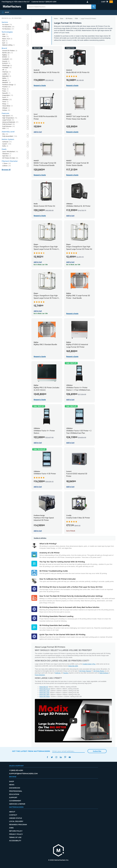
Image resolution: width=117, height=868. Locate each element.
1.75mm (7, 164)
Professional (16, 791)
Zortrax (6, 110)
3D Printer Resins (99, 671)
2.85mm (7, 166)
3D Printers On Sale (10, 158)
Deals (4, 149)
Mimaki (6, 81)
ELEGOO (6, 63)
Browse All (6, 170)
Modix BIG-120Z (44, 693)
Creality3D (7, 59)
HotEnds (58, 673)
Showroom (15, 788)
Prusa (5, 89)
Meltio (6, 78)
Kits (5, 134)
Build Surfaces (104, 673)
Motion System (8, 139)
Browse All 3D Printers (12, 18)
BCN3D (6, 57)
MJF (5, 43)
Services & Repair (17, 804)
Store (62, 19)
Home (56, 19)
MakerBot (7, 76)
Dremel (6, 61)
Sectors (5, 22)
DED (5, 34)
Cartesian (7, 142)
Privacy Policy (16, 834)
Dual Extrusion (9, 126)
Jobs (11, 828)
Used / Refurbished (10, 152)
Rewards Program (18, 825)
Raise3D (6, 93)
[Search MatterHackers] (94, 7)
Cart (107, 2)
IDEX (6, 129)
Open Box (7, 156)
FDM (76, 19)
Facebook (47, 757)
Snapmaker (8, 95)
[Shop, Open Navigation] (5, 12)
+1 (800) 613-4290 (50, 2)
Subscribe (97, 751)
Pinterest (65, 757)
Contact (13, 815)
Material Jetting (9, 45)
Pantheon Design (9, 85)
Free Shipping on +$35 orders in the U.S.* (16, 2)
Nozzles (66, 673)
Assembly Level (8, 132)
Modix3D (7, 83)
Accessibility (15, 841)
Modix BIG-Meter (45, 697)
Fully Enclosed (9, 124)
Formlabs (7, 68)
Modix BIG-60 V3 (45, 689)
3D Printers (69, 19)
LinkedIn (61, 757)
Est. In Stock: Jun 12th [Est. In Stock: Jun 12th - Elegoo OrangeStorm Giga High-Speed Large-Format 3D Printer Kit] (73, 265)
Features (5, 113)
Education (14, 794)
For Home (7, 25)
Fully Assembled (10, 136)
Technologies (7, 32)
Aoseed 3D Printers (10, 51)
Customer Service (38, 2)
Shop (12, 781)
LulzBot (6, 74)
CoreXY (7, 144)
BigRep (6, 55)
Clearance (7, 154)
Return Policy (16, 831)
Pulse (5, 91)
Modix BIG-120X (44, 691)
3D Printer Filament (85, 671)
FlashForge (7, 66)
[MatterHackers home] (12, 7)
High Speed (8, 116)
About (12, 812)
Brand (4, 48)
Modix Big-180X (73, 666)
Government (15, 801)
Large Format (8, 120)
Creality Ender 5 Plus (89, 664)
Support (13, 798)
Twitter (52, 757)
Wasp (5, 104)
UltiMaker (7, 100)
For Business (8, 29)
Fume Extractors (40, 675)
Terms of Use (15, 837)
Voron (5, 102)
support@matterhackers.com (23, 774)
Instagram (56, 757)
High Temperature (10, 118)
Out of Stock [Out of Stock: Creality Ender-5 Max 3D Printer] (71, 531)
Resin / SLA (7, 39)
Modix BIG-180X (44, 695)
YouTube (70, 757)
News (12, 785)
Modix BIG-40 (44, 687)
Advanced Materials (10, 122)
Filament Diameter (10, 161)
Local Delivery (16, 821)
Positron (6, 87)
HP (5, 70)
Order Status (16, 818)
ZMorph (6, 108)
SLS (5, 41)
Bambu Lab (8, 53)
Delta (5, 146)
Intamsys (7, 72)
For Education (8, 27)
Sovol (5, 97)
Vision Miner (8, 106)
